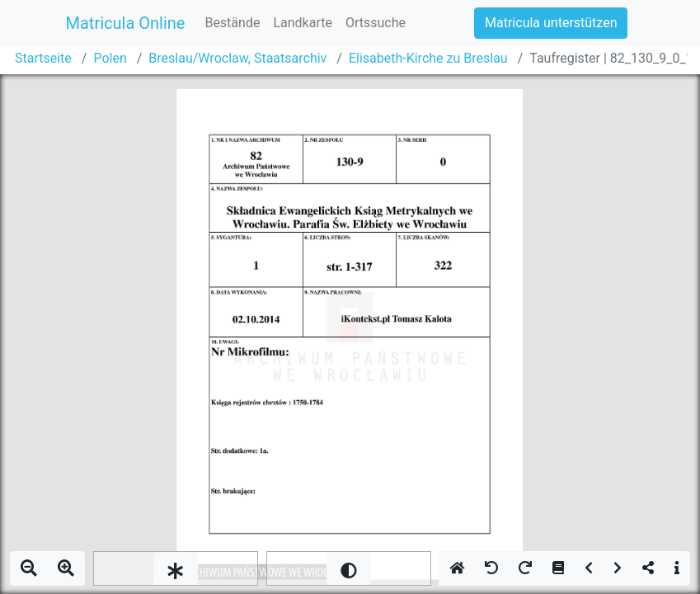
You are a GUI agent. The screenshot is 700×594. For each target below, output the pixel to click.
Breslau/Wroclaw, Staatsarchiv (237, 58)
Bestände (232, 23)
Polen (110, 58)
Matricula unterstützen (551, 23)
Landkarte (303, 23)
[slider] (176, 568)
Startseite (43, 58)
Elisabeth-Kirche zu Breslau (428, 58)
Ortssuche (376, 23)
